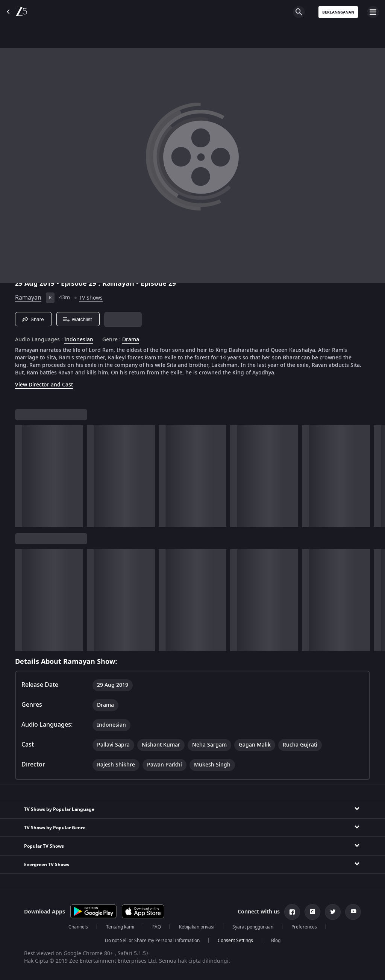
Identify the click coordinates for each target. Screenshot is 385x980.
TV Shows (91, 298)
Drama (131, 340)
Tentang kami (120, 927)
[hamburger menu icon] (373, 12)
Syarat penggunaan (253, 927)
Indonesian (79, 340)
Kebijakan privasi (197, 927)
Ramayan (28, 298)
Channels (78, 927)
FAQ (157, 927)
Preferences (304, 927)
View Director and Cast (44, 385)
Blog (276, 941)
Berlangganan (338, 12)
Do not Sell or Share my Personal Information (152, 941)
